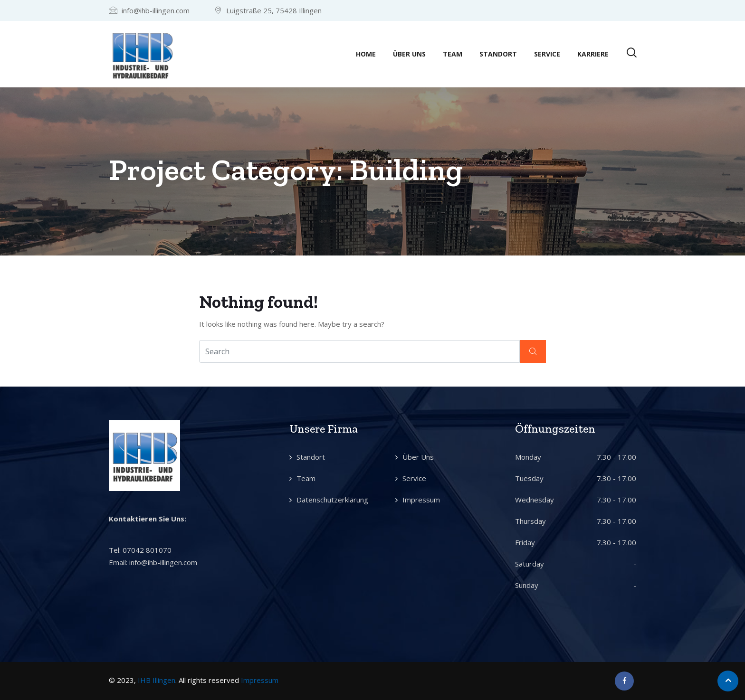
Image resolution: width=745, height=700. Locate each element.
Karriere (593, 54)
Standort (498, 54)
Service (547, 54)
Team (453, 54)
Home (366, 54)
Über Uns (409, 54)
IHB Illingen (157, 680)
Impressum (421, 500)
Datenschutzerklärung (332, 500)
